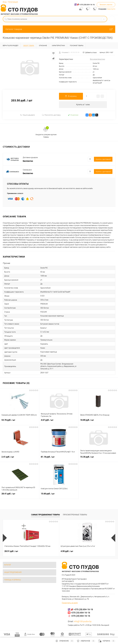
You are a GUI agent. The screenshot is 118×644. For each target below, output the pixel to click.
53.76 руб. (20, 422)
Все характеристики (98, 59)
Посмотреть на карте (70, 603)
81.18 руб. (59, 458)
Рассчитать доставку (51, 115)
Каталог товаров (59, 29)
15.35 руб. (98, 458)
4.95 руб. (48, 551)
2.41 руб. (20, 458)
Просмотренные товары (75, 515)
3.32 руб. (86, 551)
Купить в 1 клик (83, 105)
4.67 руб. (59, 422)
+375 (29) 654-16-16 (83, 609)
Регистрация (13, 2)
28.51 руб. (11, 551)
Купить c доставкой (103, 159)
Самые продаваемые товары (45, 515)
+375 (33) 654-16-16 (80, 613)
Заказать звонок (106, 5)
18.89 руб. (98, 422)
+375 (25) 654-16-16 (80, 616)
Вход (5, 2)
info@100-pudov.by (83, 621)
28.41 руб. (20, 495)
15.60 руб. (59, 495)
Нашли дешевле (27, 115)
